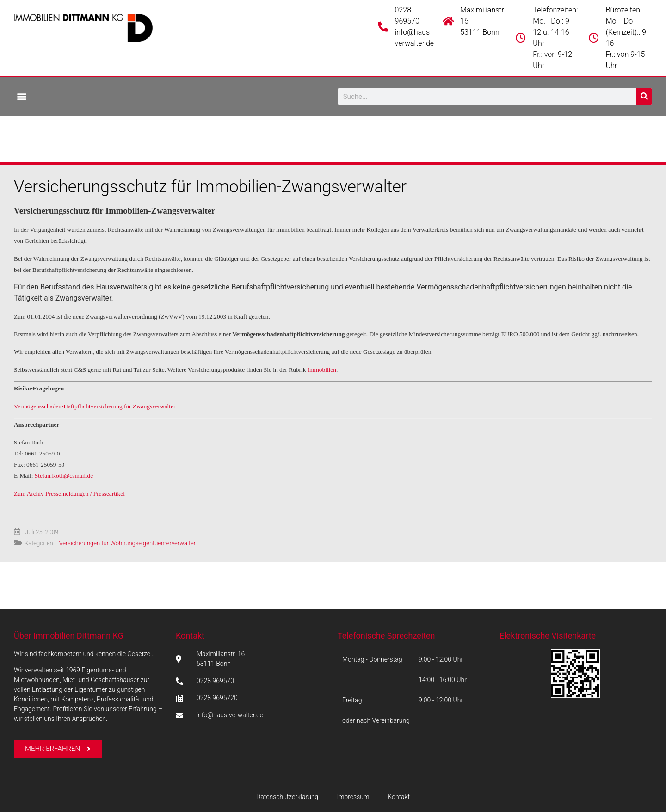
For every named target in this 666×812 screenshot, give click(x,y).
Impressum (353, 797)
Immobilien (322, 370)
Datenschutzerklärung (287, 797)
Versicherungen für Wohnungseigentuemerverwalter (127, 543)
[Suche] (644, 96)
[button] (22, 96)
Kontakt (190, 636)
